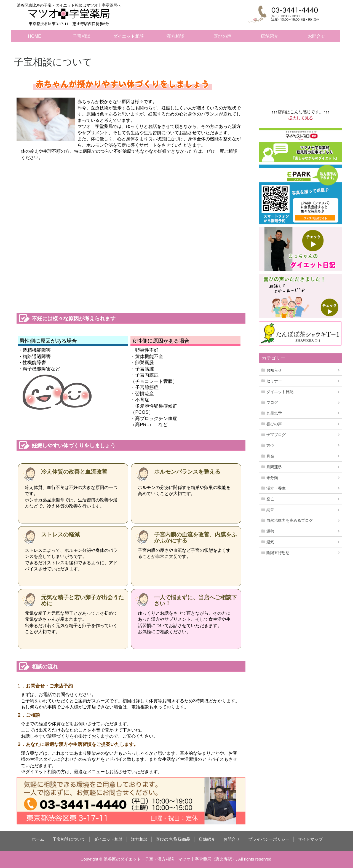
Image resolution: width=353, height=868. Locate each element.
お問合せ (317, 36)
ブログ (272, 402)
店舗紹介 (269, 36)
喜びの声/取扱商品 (173, 839)
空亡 (270, 499)
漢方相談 (175, 36)
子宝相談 (82, 36)
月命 (270, 456)
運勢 (270, 531)
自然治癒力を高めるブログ (290, 520)
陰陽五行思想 (278, 553)
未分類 (272, 478)
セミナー (274, 381)
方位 (270, 445)
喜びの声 (223, 36)
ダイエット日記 (280, 392)
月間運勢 (274, 467)
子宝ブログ (276, 435)
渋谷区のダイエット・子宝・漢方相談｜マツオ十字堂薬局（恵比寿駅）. (170, 859)
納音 (270, 510)
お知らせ (274, 370)
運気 (270, 542)
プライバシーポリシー (269, 839)
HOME (35, 36)
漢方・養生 (276, 488)
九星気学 (274, 413)
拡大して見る (301, 118)
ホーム (38, 839)
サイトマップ (310, 839)
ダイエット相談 (129, 36)
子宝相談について (69, 839)
